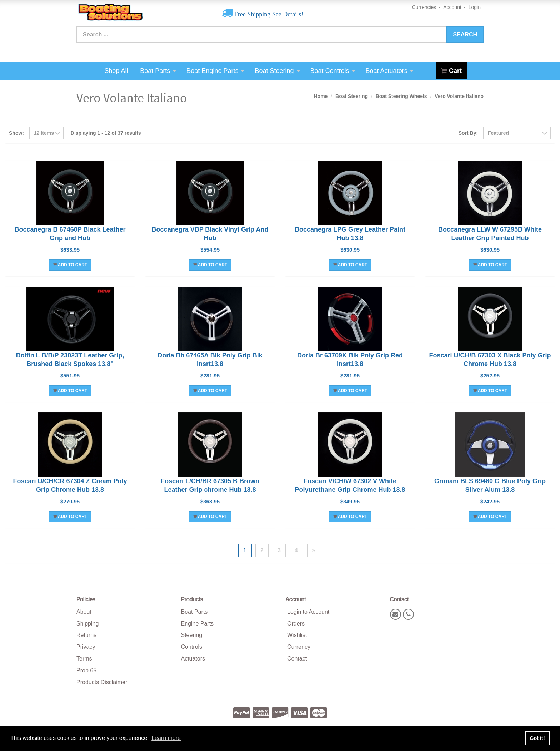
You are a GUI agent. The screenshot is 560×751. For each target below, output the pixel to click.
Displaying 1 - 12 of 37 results (106, 133)
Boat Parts (158, 71)
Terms (84, 659)
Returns (86, 635)
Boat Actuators (389, 71)
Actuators (193, 659)
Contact (297, 659)
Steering (192, 635)
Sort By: (468, 133)
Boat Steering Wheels (401, 96)
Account (452, 7)
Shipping (87, 624)
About (84, 612)
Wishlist (297, 635)
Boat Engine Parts (215, 71)
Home (321, 96)
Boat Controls (333, 71)
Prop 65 (86, 670)
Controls (192, 647)
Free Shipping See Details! (268, 14)
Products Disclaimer (102, 682)
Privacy (86, 647)
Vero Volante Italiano (459, 96)
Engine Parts (197, 624)
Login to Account (308, 612)
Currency (299, 647)
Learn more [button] (166, 738)
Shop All (116, 71)
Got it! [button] (537, 738)
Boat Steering (277, 71)
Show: (16, 133)
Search (465, 34)
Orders (296, 624)
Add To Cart (70, 265)
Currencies (424, 7)
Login (475, 7)
